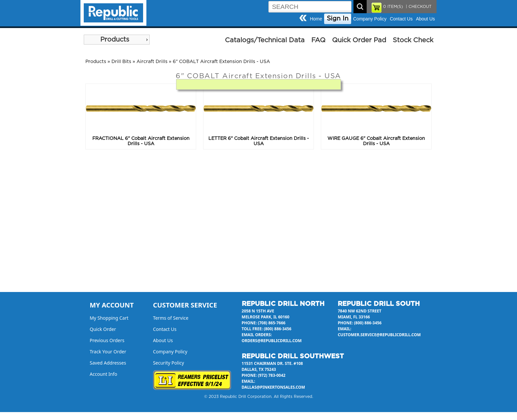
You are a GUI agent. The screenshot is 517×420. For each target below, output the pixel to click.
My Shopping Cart (109, 318)
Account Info (104, 374)
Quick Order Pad (359, 40)
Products (115, 40)
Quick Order (103, 329)
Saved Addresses (108, 363)
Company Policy (370, 19)
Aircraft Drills (152, 62)
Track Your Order (108, 352)
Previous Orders (107, 340)
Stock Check (413, 40)
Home (316, 19)
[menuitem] (117, 40)
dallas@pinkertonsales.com (273, 387)
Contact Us (401, 19)
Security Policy (168, 363)
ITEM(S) (393, 7)
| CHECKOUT (418, 7)
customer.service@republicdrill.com (379, 335)
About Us (425, 19)
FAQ (318, 40)
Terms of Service (171, 318)
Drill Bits (121, 62)
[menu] (117, 40)
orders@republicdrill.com (272, 341)
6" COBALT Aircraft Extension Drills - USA (221, 62)
